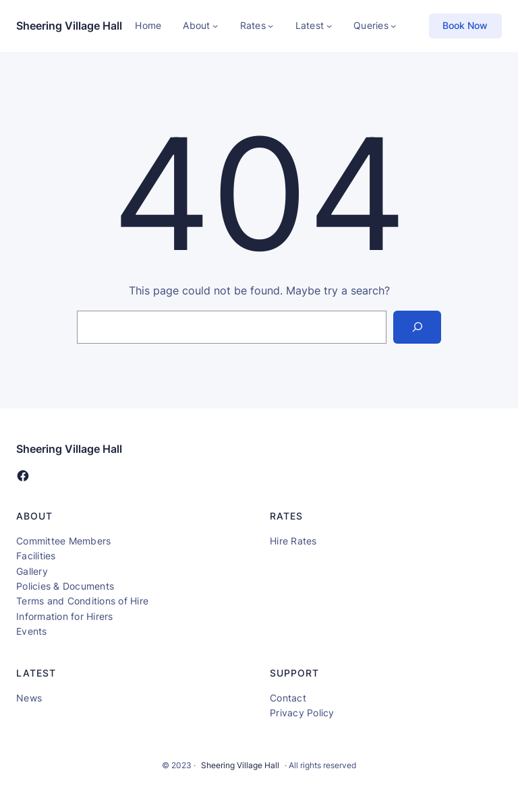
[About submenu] (215, 26)
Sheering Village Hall (69, 26)
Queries (371, 25)
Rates (253, 25)
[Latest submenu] (329, 26)
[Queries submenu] (393, 26)
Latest (310, 25)
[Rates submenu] (270, 26)
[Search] (417, 327)
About (196, 25)
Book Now (465, 25)
